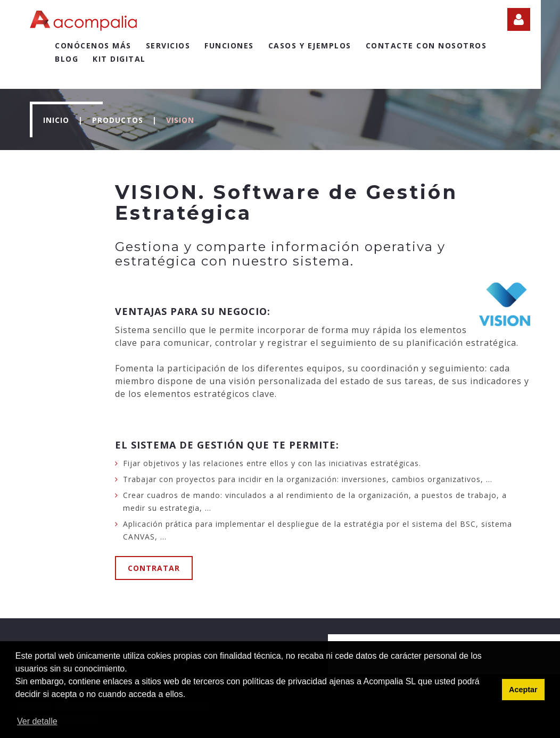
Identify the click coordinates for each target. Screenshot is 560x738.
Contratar (154, 568)
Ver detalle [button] (37, 721)
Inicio (56, 120)
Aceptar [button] (523, 690)
